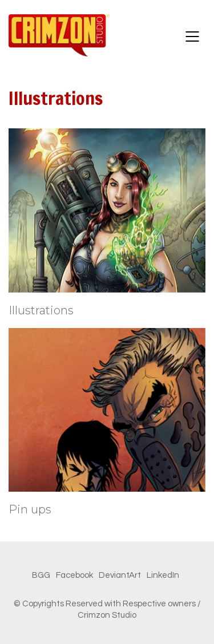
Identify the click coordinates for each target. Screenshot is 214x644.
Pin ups (30, 509)
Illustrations (41, 310)
